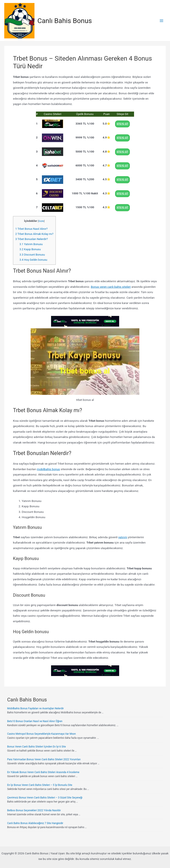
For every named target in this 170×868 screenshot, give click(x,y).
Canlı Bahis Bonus (65, 21)
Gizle (41, 221)
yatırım (123, 537)
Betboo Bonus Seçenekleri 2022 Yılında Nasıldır (34, 810)
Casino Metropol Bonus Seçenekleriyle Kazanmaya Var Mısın (41, 734)
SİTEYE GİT (122, 124)
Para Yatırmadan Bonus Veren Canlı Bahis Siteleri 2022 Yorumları (44, 759)
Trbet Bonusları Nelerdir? (32, 239)
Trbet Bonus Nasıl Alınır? (31, 229)
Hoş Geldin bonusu (33, 260)
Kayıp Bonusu (30, 249)
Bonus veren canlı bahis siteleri (111, 287)
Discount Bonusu (32, 255)
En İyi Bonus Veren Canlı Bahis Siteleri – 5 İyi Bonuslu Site (40, 785)
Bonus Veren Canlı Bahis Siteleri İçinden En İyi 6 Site (37, 747)
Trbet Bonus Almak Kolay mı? (34, 234)
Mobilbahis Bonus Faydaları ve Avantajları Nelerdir (36, 708)
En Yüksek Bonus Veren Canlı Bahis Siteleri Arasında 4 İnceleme (43, 772)
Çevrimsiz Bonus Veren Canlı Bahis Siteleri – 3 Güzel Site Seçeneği (45, 798)
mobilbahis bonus (48, 469)
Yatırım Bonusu (31, 244)
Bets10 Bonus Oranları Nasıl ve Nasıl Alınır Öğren (35, 721)
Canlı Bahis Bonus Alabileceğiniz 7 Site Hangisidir (35, 823)
